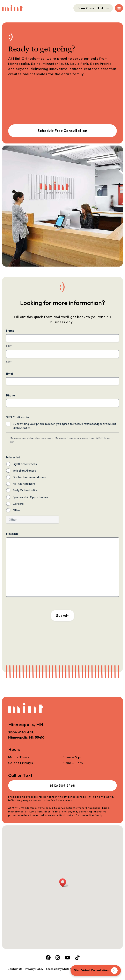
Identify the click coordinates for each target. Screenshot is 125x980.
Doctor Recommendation (29, 477)
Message (12, 534)
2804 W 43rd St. (26, 735)
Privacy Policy (34, 969)
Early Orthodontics (25, 490)
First (9, 346)
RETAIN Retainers (24, 484)
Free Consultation (93, 8)
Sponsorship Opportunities (30, 497)
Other (17, 510)
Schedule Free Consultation (62, 131)
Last (9, 361)
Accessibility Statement (61, 969)
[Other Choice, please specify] (32, 520)
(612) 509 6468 (62, 786)
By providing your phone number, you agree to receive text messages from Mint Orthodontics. (64, 426)
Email (10, 374)
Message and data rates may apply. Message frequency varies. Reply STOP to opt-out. (61, 440)
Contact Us (15, 969)
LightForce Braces (25, 464)
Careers (18, 504)
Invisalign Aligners (24, 471)
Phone (10, 395)
